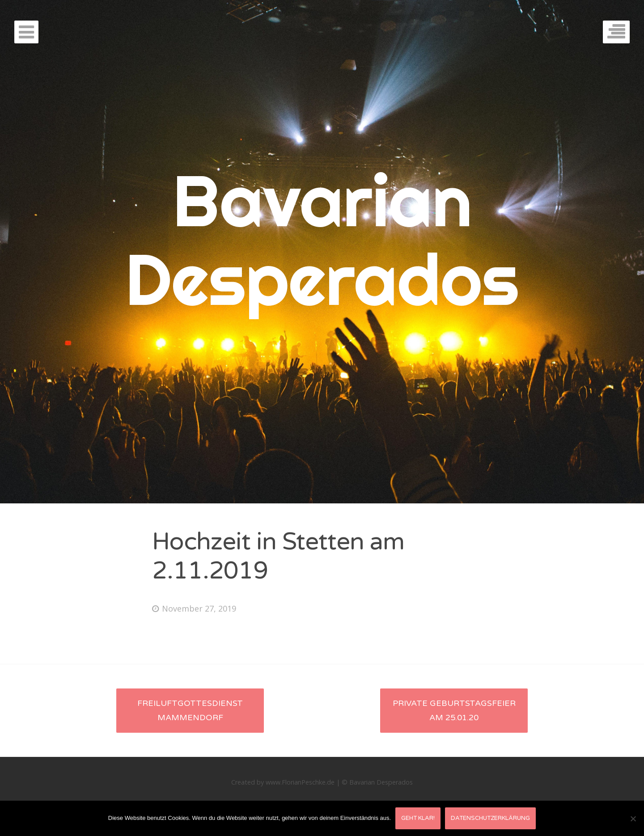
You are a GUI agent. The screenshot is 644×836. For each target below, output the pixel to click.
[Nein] (633, 819)
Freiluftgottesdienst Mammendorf (190, 710)
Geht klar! (418, 818)
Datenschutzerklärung (490, 818)
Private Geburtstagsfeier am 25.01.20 (454, 710)
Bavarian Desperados (322, 239)
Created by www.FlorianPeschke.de (283, 782)
